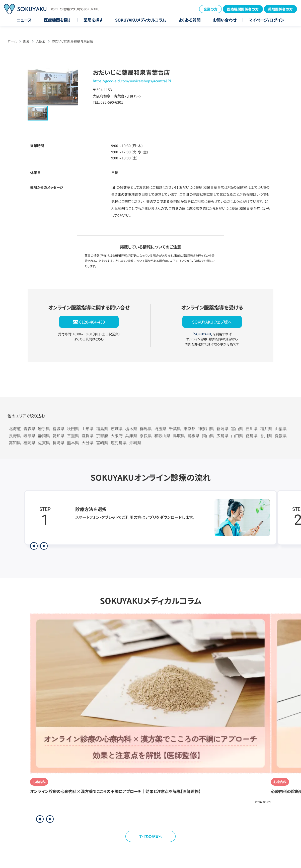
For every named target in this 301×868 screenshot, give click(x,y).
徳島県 (252, 436)
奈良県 (146, 436)
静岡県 (44, 436)
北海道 (15, 428)
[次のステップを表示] (44, 546)
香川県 (266, 436)
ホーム (12, 41)
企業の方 (210, 9)
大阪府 (41, 41)
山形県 (88, 428)
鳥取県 (179, 436)
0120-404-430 (92, 322)
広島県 (222, 436)
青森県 (29, 428)
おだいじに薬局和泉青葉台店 (73, 41)
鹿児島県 (119, 443)
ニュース (24, 20)
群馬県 (146, 428)
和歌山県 (162, 436)
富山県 (237, 428)
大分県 (88, 443)
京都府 (102, 436)
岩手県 (44, 428)
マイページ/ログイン (267, 20)
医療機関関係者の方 (243, 9)
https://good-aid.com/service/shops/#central (130, 81)
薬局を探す (93, 20)
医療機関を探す (58, 20)
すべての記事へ (151, 836)
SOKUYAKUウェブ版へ (212, 322)
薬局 (26, 41)
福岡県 (29, 443)
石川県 (252, 428)
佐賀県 (44, 443)
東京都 (189, 428)
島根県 (193, 436)
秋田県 (73, 428)
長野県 (15, 436)
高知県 (15, 443)
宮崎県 (102, 443)
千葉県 (175, 428)
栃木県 (131, 428)
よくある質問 (190, 20)
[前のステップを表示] (34, 546)
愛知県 (58, 436)
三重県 (73, 436)
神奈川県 (206, 428)
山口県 (237, 436)
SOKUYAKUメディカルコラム (141, 20)
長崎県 (58, 443)
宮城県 (58, 428)
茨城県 (117, 428)
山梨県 (281, 428)
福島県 (102, 428)
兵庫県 (131, 436)
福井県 (266, 428)
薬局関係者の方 (280, 9)
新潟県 (222, 428)
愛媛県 (281, 436)
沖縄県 (135, 443)
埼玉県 (160, 428)
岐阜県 (29, 436)
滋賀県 (88, 436)
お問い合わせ (225, 20)
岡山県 (208, 436)
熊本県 (73, 443)
